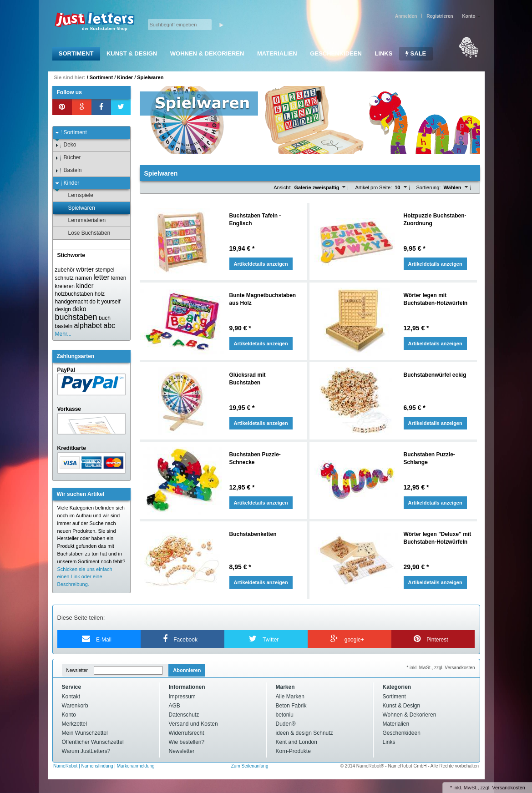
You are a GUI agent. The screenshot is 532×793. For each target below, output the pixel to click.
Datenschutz (184, 715)
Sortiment (76, 53)
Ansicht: (282, 187)
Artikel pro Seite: (373, 187)
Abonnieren (187, 670)
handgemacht (72, 302)
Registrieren (440, 16)
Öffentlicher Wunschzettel (93, 742)
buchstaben (76, 317)
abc (109, 326)
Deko (66, 145)
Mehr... (63, 334)
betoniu (285, 715)
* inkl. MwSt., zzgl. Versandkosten (441, 668)
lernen (119, 278)
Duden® (286, 724)
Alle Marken (290, 697)
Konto (69, 715)
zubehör (65, 270)
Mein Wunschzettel (85, 733)
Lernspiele (76, 195)
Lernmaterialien (83, 220)
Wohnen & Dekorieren (207, 53)
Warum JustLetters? (86, 751)
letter (101, 277)
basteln (64, 326)
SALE (416, 53)
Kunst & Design (132, 53)
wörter (85, 269)
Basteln (68, 170)
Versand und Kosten (193, 724)
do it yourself (105, 302)
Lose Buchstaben (85, 233)
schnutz (64, 278)
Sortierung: (429, 187)
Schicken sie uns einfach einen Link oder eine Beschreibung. (85, 577)
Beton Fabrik (291, 706)
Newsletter (77, 670)
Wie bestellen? (187, 742)
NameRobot (66, 766)
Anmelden (406, 16)
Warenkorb (75, 706)
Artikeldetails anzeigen (261, 264)
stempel (105, 270)
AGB (175, 706)
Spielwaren (150, 77)
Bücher (68, 158)
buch (105, 318)
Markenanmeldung (136, 766)
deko (79, 309)
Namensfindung (97, 766)
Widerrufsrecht (187, 733)
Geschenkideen (336, 53)
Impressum (182, 697)
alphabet (88, 326)
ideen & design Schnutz (304, 733)
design (63, 309)
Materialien (277, 53)
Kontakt (71, 697)
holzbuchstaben (74, 294)
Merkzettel (74, 724)
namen (84, 278)
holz (100, 294)
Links (383, 53)
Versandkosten (509, 788)
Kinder (125, 77)
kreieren (65, 286)
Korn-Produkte (293, 751)
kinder (85, 286)
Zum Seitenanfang (250, 766)
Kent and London (296, 742)
